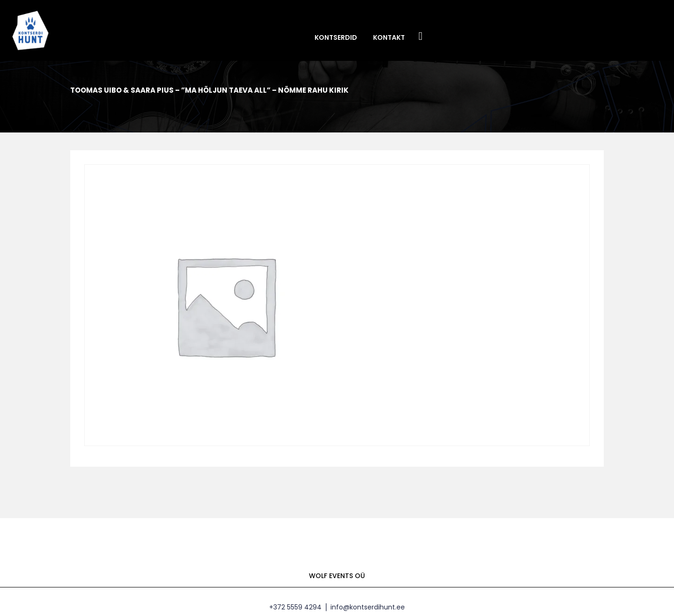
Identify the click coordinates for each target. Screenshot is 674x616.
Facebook (421, 37)
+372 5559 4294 (295, 607)
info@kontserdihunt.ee (368, 607)
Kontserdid (336, 37)
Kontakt (389, 37)
